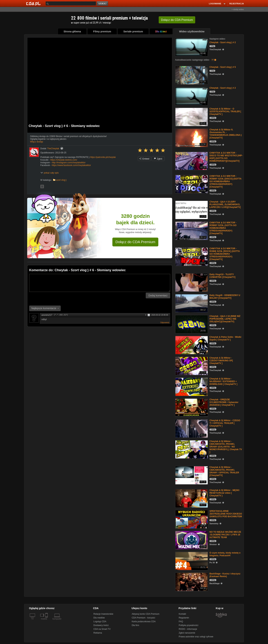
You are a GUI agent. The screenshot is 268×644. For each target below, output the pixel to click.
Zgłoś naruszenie (187, 633)
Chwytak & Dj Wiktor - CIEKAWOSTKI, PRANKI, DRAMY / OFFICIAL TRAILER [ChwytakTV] (224, 471)
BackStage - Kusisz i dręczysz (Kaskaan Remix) (225, 575)
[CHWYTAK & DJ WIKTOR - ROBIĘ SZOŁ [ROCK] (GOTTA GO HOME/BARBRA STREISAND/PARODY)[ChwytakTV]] (191, 256)
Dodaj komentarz (158, 295)
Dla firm (135, 625)
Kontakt (182, 614)
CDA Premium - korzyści (143, 618)
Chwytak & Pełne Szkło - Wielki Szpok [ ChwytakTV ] (225, 338)
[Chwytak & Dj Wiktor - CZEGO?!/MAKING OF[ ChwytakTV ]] (191, 366)
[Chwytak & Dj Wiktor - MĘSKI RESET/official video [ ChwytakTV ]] (191, 498)
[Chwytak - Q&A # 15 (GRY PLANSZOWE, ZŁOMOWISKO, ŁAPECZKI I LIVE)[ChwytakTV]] (191, 210)
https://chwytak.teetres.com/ (64, 160)
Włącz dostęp (37, 142)
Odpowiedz (165, 323)
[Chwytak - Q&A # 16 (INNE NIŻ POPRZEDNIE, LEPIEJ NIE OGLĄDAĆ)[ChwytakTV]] (191, 324)
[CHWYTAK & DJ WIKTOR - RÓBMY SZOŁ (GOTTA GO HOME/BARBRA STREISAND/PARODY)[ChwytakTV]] (191, 230)
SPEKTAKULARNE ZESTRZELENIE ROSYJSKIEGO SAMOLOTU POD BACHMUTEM (226, 514)
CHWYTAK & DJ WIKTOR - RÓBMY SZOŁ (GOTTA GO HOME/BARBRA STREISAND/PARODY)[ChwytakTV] (223, 228)
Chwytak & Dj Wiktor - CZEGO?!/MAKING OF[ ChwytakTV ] (221, 361)
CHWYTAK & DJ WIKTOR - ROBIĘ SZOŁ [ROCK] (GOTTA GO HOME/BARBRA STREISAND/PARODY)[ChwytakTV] (225, 254)
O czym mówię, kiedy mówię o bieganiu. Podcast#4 (225, 554)
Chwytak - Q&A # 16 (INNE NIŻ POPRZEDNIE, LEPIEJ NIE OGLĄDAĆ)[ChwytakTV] (225, 319)
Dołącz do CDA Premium (135, 242)
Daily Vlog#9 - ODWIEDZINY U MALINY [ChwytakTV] (225, 297)
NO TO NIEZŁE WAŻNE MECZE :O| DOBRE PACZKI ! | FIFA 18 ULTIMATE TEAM (225, 535)
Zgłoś (158, 159)
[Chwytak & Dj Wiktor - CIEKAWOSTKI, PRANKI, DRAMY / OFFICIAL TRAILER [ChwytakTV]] (191, 475)
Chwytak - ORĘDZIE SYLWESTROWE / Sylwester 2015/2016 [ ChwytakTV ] (224, 402)
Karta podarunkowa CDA (144, 622)
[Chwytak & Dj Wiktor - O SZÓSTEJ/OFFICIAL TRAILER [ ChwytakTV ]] (191, 117)
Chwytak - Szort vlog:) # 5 (223, 67)
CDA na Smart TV (102, 629)
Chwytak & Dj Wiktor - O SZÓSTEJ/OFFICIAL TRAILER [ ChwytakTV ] (225, 111)
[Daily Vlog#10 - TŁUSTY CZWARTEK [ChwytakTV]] (191, 282)
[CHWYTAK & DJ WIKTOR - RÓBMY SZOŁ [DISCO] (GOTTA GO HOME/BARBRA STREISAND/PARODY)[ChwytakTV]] (191, 184)
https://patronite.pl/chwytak (103, 157)
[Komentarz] (100, 283)
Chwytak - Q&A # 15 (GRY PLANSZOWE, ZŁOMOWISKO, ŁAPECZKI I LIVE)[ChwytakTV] (225, 204)
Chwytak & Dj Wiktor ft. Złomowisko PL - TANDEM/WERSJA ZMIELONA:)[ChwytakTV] (226, 134)
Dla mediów (99, 618)
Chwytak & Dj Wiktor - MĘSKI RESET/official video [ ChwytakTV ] (224, 493)
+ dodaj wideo (238, 9)
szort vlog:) (61, 180)
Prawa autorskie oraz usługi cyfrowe (196, 637)
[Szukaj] (71, 4)
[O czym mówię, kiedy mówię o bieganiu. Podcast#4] (191, 561)
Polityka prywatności (188, 625)
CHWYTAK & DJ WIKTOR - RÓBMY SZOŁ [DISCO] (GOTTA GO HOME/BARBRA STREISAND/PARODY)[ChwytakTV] (225, 181)
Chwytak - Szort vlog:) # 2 (223, 42)
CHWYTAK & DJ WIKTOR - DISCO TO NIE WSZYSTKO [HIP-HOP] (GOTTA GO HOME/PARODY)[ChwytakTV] (226, 157)
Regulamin (184, 618)
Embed (144, 159)
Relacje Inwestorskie (103, 614)
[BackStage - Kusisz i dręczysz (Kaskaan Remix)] (191, 582)
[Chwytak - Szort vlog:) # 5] (191, 75)
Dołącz (177, 20)
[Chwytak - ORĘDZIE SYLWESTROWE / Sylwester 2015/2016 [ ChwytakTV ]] (191, 407)
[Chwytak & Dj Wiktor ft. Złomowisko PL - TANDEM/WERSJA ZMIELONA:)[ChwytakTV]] (191, 137)
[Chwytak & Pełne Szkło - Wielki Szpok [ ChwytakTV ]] (191, 345)
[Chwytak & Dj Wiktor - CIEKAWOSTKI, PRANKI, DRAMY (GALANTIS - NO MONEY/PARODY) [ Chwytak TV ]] (191, 449)
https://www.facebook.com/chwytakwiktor (71, 165)
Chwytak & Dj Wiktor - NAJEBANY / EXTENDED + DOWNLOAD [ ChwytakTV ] (223, 381)
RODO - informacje (188, 629)
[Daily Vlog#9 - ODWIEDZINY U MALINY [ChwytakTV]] (191, 303)
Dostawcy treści (101, 625)
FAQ (181, 622)
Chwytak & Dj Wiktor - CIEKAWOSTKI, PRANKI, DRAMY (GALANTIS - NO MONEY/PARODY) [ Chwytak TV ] (226, 447)
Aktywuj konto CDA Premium (145, 614)
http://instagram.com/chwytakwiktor (69, 163)
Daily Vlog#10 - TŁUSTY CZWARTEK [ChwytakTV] (222, 276)
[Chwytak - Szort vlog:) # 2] (191, 47)
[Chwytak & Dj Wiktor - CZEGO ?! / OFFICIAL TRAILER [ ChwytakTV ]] (191, 428)
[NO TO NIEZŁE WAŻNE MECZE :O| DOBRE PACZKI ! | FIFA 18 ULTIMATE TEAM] (191, 540)
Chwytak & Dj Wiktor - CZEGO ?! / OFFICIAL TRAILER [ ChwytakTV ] (225, 423)
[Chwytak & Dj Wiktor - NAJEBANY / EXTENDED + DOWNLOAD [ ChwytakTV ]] (191, 387)
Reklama (98, 633)
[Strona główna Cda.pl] (34, 3)
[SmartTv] (47, 621)
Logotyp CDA (100, 622)
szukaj (103, 4)
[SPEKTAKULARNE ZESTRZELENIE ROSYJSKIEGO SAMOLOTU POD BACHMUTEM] (191, 519)
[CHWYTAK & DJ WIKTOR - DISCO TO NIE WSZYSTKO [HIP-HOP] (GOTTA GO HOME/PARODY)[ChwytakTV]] (191, 161)
